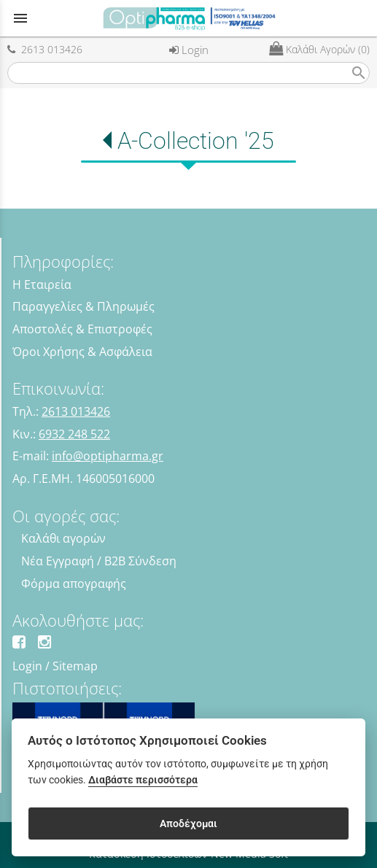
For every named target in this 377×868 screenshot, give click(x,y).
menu (20, 18)
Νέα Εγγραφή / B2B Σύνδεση (99, 561)
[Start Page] (189, 18)
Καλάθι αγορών (63, 538)
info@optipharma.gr (108, 456)
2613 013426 (45, 49)
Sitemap (75, 666)
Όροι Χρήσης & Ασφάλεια (82, 352)
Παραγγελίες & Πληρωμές (83, 306)
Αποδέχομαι (188, 824)
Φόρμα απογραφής (74, 584)
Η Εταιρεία (42, 284)
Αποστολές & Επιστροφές (82, 329)
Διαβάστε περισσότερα (143, 780)
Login (189, 50)
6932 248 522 (74, 434)
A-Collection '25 (196, 141)
